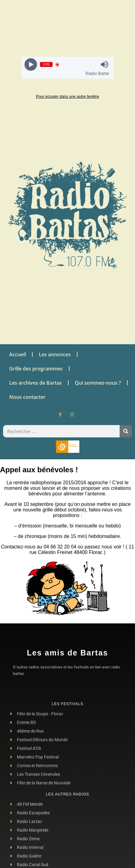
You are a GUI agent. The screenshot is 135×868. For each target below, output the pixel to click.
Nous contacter (27, 397)
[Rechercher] (126, 431)
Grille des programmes (36, 369)
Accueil (18, 354)
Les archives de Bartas (36, 383)
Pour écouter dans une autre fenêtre (68, 96)
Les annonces (55, 354)
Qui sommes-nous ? (98, 383)
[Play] (31, 65)
